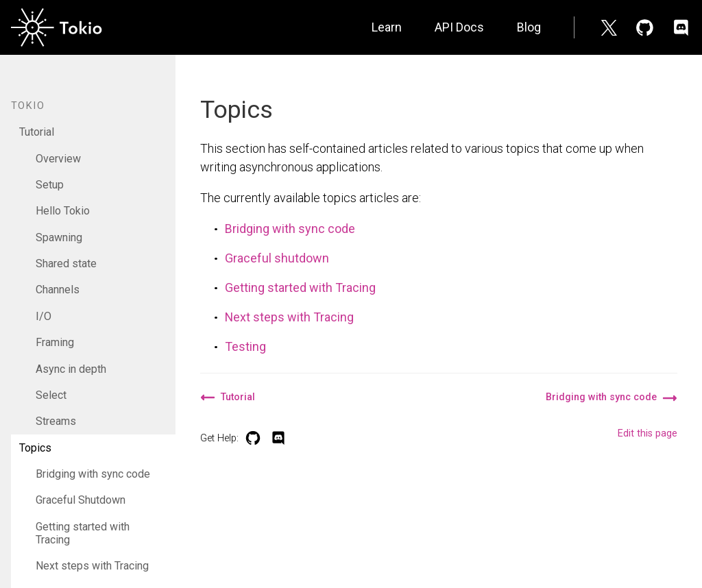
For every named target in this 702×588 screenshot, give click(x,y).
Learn (387, 27)
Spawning (59, 237)
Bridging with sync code (93, 474)
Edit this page (647, 433)
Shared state (66, 264)
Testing (245, 346)
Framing (55, 342)
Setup (50, 185)
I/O (44, 316)
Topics (35, 448)
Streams (56, 421)
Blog (529, 27)
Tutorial (37, 132)
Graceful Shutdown (81, 500)
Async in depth (71, 369)
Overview (58, 159)
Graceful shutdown (277, 258)
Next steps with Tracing (92, 566)
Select (51, 395)
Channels (58, 290)
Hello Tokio (63, 211)
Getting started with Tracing (83, 533)
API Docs (459, 27)
